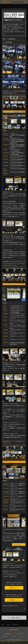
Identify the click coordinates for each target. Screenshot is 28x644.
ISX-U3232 (6, 503)
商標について (6, 636)
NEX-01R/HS (6, 496)
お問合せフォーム (14, 588)
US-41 (5, 306)
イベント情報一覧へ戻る (14, 618)
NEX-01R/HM (6, 493)
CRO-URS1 (6, 336)
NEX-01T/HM (6, 485)
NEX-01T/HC (6, 484)
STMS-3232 (6, 333)
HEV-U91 (5, 133)
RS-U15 (5, 339)
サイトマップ (22, 636)
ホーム (3, 625)
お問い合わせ (14, 636)
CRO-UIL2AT (6, 135)
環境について (20, 634)
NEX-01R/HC (6, 492)
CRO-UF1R (6, 159)
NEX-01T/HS (6, 488)
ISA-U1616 (6, 506)
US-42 (5, 307)
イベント (8, 625)
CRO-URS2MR (6, 140)
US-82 (5, 309)
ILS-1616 (5, 138)
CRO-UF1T (6, 156)
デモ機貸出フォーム (14, 600)
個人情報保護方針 (8, 634)
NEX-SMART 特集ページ (18, 545)
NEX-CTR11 (6, 500)
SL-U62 (5, 320)
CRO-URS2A (6, 153)
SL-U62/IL (6, 325)
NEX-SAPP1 (6, 501)
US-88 (5, 317)
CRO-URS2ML (6, 145)
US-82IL (5, 149)
